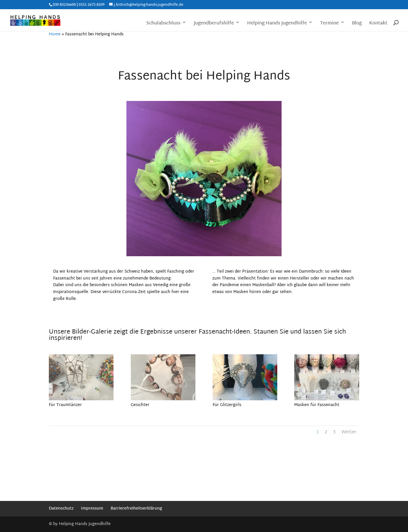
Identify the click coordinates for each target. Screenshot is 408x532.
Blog (357, 24)
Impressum (92, 509)
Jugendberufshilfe (214, 24)
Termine (329, 24)
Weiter (349, 432)
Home (55, 34)
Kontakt (378, 24)
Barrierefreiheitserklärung (136, 509)
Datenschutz (61, 509)
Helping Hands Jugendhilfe (277, 24)
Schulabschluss (163, 24)
